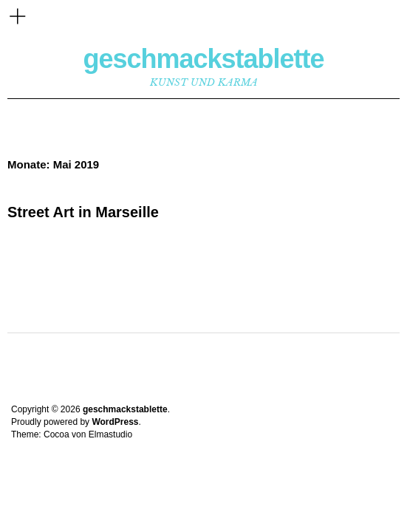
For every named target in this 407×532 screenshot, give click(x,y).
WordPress (115, 422)
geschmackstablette (203, 59)
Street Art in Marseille (83, 212)
